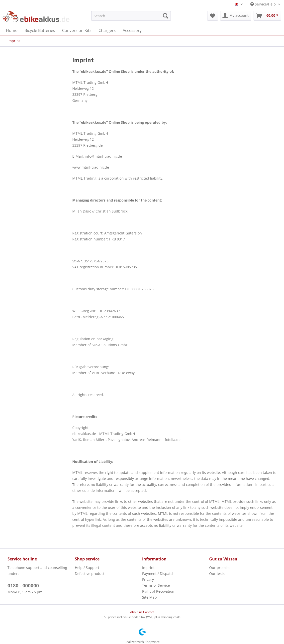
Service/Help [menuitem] (264, 4)
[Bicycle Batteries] (40, 30)
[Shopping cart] (267, 16)
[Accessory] (132, 30)
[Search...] (131, 16)
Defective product (90, 574)
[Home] (12, 30)
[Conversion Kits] (77, 30)
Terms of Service (156, 585)
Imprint (148, 568)
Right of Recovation (158, 591)
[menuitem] (131, 16)
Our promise (220, 568)
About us (137, 612)
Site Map (149, 597)
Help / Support (87, 568)
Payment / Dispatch (158, 574)
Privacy (148, 580)
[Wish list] (213, 16)
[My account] (236, 16)
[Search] (166, 16)
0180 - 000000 (23, 586)
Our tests (217, 574)
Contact (148, 612)
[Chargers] (107, 30)
